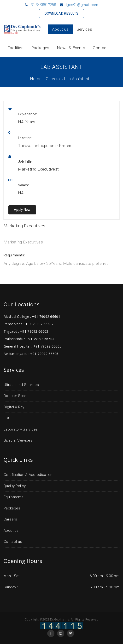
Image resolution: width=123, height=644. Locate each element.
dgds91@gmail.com (81, 5)
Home (36, 79)
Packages (40, 48)
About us (60, 29)
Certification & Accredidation (28, 475)
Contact (100, 48)
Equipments (14, 497)
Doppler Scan (15, 396)
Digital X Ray (14, 407)
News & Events (71, 48)
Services (84, 29)
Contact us (13, 542)
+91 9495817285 (42, 5)
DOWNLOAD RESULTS (62, 13)
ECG (7, 418)
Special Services (18, 440)
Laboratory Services (21, 429)
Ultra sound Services (21, 385)
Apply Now (22, 210)
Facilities (15, 48)
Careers (53, 79)
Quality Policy (15, 486)
